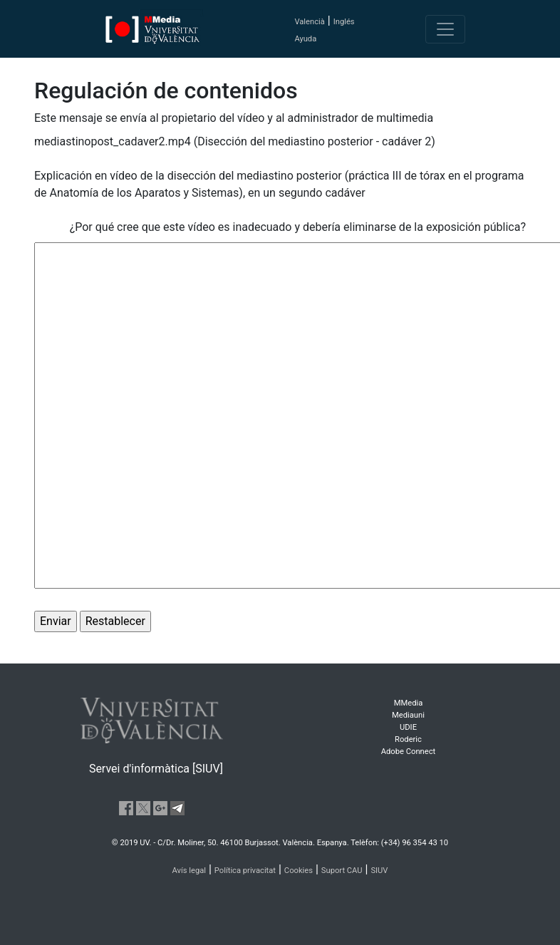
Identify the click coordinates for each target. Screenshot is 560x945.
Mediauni (408, 715)
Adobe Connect (408, 752)
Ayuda (305, 39)
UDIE (408, 727)
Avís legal (190, 871)
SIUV (379, 871)
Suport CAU (342, 871)
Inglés (344, 22)
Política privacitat (245, 871)
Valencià (309, 22)
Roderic (408, 739)
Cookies (299, 871)
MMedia (409, 703)
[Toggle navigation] (445, 29)
